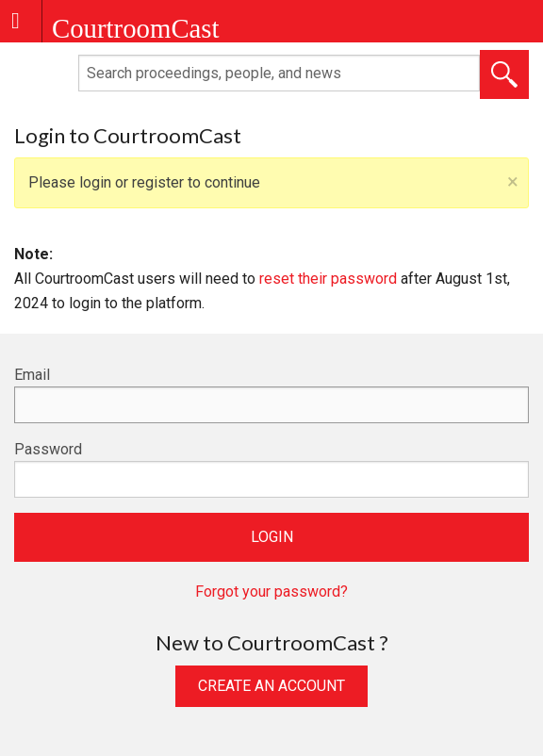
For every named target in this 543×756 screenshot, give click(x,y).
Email (32, 375)
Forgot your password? (271, 592)
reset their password (328, 279)
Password (48, 449)
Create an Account (271, 686)
